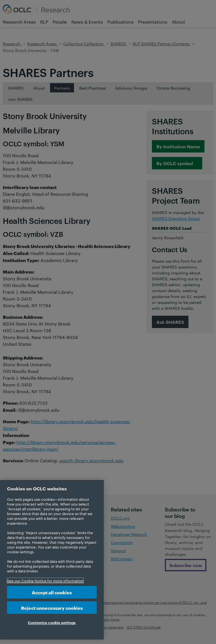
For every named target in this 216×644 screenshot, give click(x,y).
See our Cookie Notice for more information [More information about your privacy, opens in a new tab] (45, 581)
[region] (52, 560)
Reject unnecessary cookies (52, 608)
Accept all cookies (52, 592)
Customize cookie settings (52, 622)
